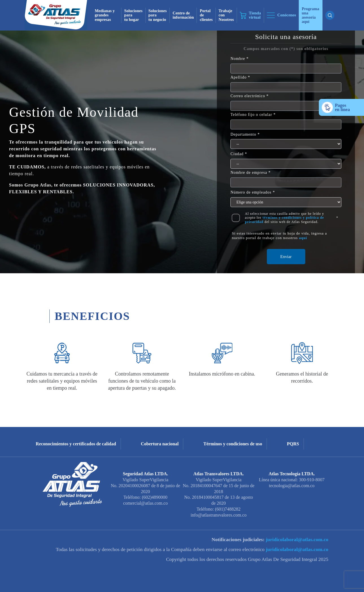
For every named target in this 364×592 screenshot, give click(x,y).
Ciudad (237, 154)
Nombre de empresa (249, 173)
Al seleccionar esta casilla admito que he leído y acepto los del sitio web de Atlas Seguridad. (284, 218)
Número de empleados (251, 192)
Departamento (243, 134)
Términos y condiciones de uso (233, 444)
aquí (303, 238)
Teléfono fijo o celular (251, 115)
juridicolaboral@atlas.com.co (297, 539)
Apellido (238, 77)
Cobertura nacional (160, 444)
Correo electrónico (248, 96)
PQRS (293, 444)
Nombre (238, 59)
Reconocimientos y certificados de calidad (76, 444)
